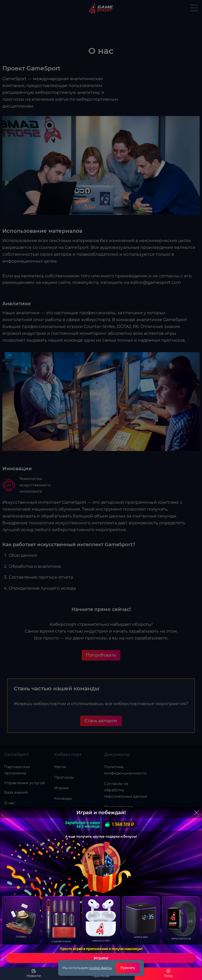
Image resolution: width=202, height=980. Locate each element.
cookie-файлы (100, 968)
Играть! (101, 958)
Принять (128, 968)
